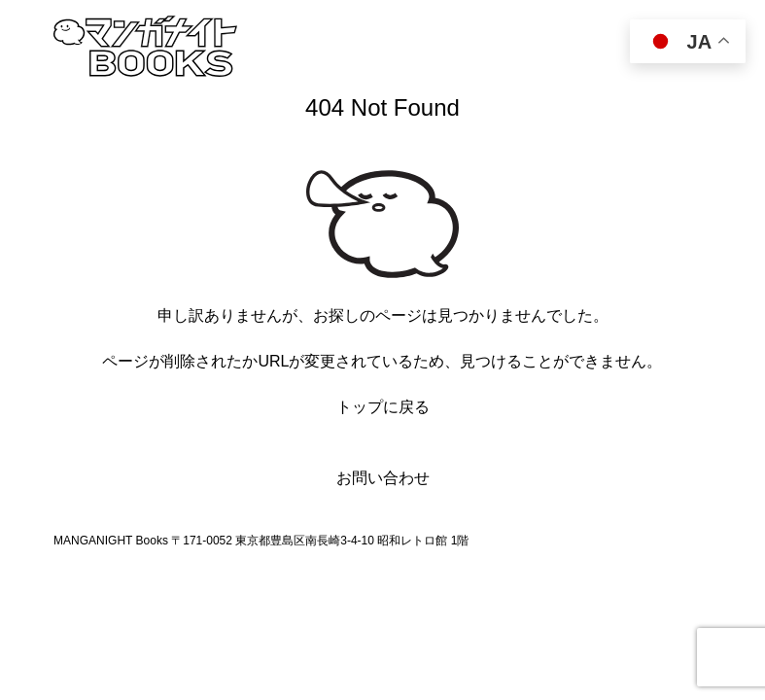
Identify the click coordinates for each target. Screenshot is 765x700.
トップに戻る (383, 407)
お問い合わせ (383, 478)
